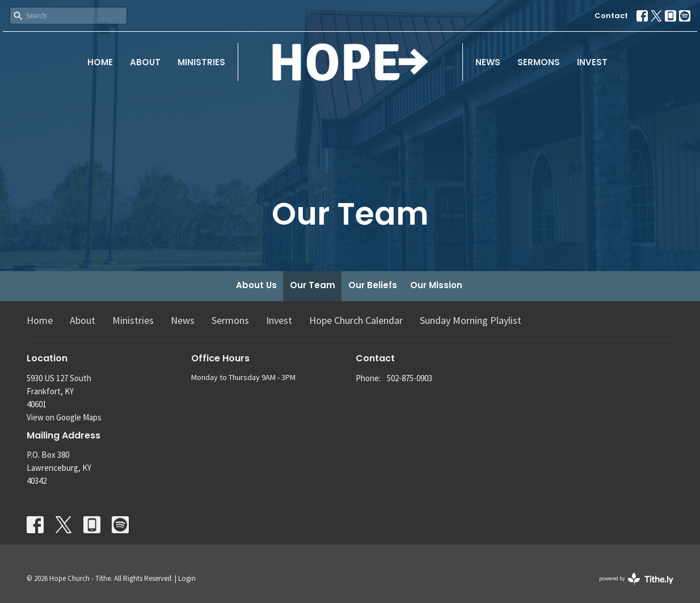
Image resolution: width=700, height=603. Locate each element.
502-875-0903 (410, 378)
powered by (636, 579)
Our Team (313, 285)
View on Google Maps (64, 417)
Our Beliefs (373, 285)
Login (187, 578)
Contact (611, 16)
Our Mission (436, 285)
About (145, 62)
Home (100, 62)
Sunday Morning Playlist (471, 320)
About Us (256, 285)
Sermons (539, 62)
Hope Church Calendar (356, 320)
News (488, 62)
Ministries (201, 62)
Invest (592, 62)
